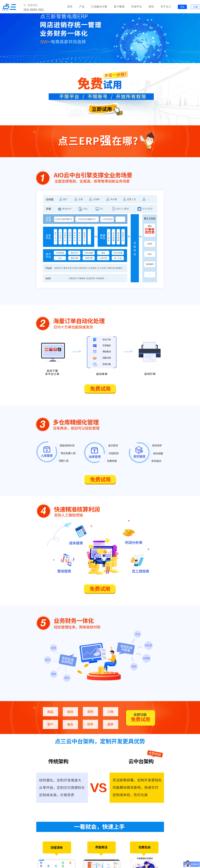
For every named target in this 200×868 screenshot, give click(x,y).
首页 (70, 7)
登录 (182, 7)
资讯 (151, 7)
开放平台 (136, 7)
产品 (82, 7)
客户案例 (119, 7)
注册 (195, 7)
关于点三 (166, 7)
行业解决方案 (99, 7)
